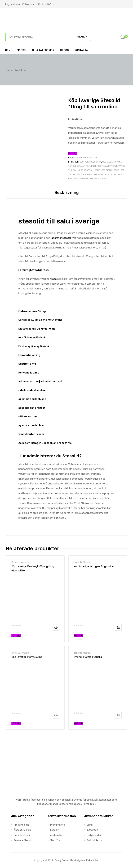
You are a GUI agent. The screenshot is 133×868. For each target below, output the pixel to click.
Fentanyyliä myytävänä (34, 346)
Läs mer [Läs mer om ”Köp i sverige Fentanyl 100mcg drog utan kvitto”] (56, 627)
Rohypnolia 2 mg (29, 373)
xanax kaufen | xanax (31, 434)
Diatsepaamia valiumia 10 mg (37, 329)
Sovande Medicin (88, 158)
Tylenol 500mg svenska (88, 657)
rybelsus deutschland (32, 390)
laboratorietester (61, 238)
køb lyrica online (107, 174)
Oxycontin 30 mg (29, 355)
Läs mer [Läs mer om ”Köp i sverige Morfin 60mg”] (56, 715)
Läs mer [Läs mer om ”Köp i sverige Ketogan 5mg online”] (118, 627)
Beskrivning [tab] (67, 193)
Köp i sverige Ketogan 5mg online (94, 566)
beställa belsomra (90, 162)
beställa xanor (106, 166)
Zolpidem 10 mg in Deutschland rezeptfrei (45, 443)
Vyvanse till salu (99, 178)
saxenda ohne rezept (32, 408)
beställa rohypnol (86, 166)
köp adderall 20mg (90, 170)
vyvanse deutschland (32, 425)
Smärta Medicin (20, 562)
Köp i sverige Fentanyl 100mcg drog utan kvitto (33, 568)
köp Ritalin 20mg (110, 170)
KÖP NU (73, 153)
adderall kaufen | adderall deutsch (40, 381)
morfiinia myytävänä (32, 338)
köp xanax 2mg (89, 174)
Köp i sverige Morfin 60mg (27, 657)
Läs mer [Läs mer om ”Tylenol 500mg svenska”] (118, 715)
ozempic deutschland (32, 399)
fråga (53, 279)
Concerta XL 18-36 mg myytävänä (40, 320)
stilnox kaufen (28, 417)
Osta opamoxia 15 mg (32, 311)
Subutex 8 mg (27, 364)
